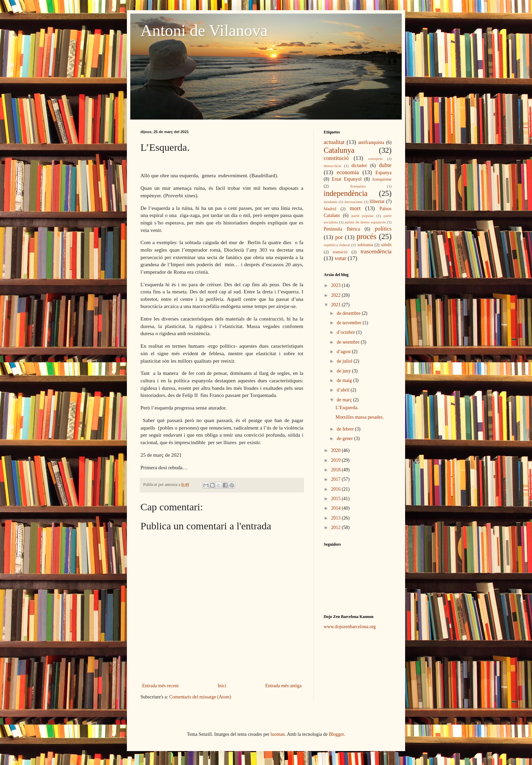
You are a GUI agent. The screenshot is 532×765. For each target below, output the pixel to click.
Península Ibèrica (342, 229)
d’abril (344, 390)
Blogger (336, 734)
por (339, 237)
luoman (278, 734)
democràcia (332, 166)
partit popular (363, 216)
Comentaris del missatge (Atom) (200, 697)
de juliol (345, 361)
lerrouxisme (353, 202)
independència (346, 193)
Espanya (384, 173)
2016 (337, 489)
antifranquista (371, 142)
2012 (337, 527)
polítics (383, 229)
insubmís (330, 202)
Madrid (330, 209)
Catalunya (339, 150)
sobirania (365, 245)
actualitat (334, 142)
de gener (345, 439)
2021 (337, 305)
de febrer (346, 429)
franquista (358, 186)
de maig (345, 380)
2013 (337, 518)
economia (348, 172)
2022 (337, 295)
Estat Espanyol (347, 179)
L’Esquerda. (347, 408)
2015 (337, 499)
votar (340, 258)
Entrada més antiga (283, 686)
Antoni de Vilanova (204, 30)
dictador (359, 166)
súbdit (386, 245)
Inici (222, 686)
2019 (337, 460)
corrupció (375, 159)
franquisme (382, 179)
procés (366, 236)
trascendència (376, 251)
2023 (337, 285)
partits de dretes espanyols (365, 222)
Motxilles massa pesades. (360, 417)
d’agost (344, 352)
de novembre (349, 323)
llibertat (377, 202)
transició (340, 252)
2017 (337, 479)
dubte (385, 165)
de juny (344, 371)
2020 (337, 450)
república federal (337, 245)
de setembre (349, 342)
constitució (336, 158)
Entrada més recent (160, 686)
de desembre (349, 313)
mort (355, 208)
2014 (337, 508)
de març (345, 400)
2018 (337, 470)
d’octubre (346, 332)
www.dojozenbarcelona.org (350, 627)
